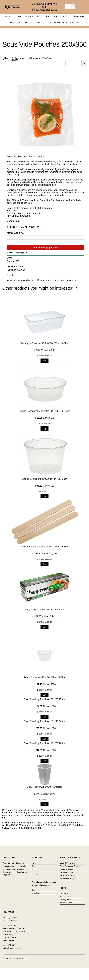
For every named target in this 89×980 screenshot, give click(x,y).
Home (7, 58)
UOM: (10, 258)
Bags (8, 17)
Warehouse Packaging (64, 23)
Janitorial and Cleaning (26, 23)
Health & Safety (57, 17)
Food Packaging (28, 17)
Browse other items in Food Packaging (57, 280)
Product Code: (16, 267)
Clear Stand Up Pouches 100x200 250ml (44, 699)
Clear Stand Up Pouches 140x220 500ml (44, 721)
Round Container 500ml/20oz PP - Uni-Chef (45, 479)
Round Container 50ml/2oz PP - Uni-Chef (44, 677)
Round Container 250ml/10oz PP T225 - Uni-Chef (44, 411)
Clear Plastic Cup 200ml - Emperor (44, 787)
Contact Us (38, 4)
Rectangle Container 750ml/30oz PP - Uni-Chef (44, 343)
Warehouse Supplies (68, 879)
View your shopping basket (20, 280)
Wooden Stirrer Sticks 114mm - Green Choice (44, 547)
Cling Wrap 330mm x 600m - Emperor (44, 610)
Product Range (18, 58)
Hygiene (80, 17)
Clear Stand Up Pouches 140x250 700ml (44, 743)
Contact (35, 874)
